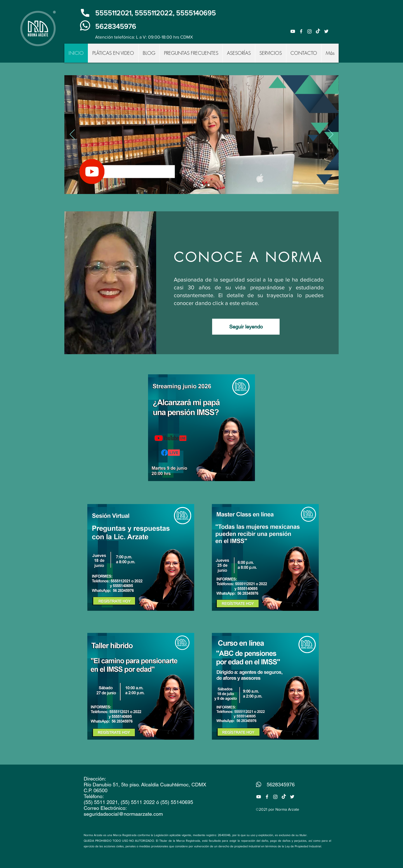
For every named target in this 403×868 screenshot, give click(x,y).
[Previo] (72, 135)
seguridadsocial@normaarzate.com (123, 814)
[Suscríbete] (195, 185)
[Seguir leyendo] (246, 327)
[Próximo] (331, 135)
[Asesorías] (209, 185)
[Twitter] (326, 31)
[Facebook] (301, 31)
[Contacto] (202, 185)
